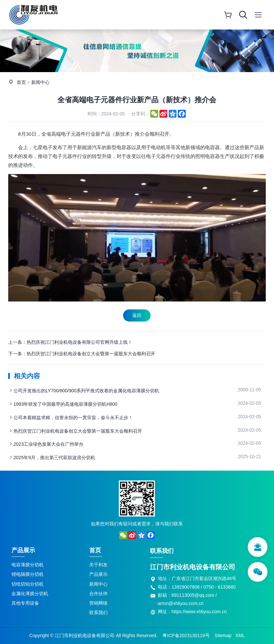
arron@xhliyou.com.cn (181, 603)
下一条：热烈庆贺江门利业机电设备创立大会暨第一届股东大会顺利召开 (82, 354)
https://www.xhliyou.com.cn (199, 612)
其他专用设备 (25, 603)
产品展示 (23, 550)
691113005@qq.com (193, 595)
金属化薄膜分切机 (30, 594)
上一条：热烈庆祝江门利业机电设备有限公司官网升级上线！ (70, 342)
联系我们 (98, 613)
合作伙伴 (98, 594)
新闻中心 (40, 82)
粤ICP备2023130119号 (186, 635)
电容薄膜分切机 (28, 565)
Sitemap (223, 635)
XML (240, 635)
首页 (21, 82)
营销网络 (98, 603)
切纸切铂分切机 (28, 584)
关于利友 (98, 565)
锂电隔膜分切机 (28, 574)
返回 (137, 315)
